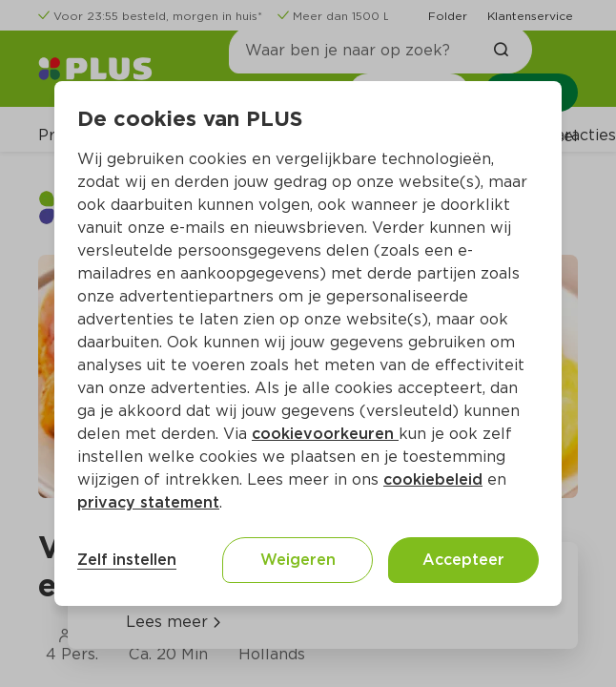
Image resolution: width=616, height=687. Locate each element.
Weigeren (298, 560)
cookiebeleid (433, 479)
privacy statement (148, 502)
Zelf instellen (127, 560)
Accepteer (463, 560)
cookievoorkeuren (325, 434)
